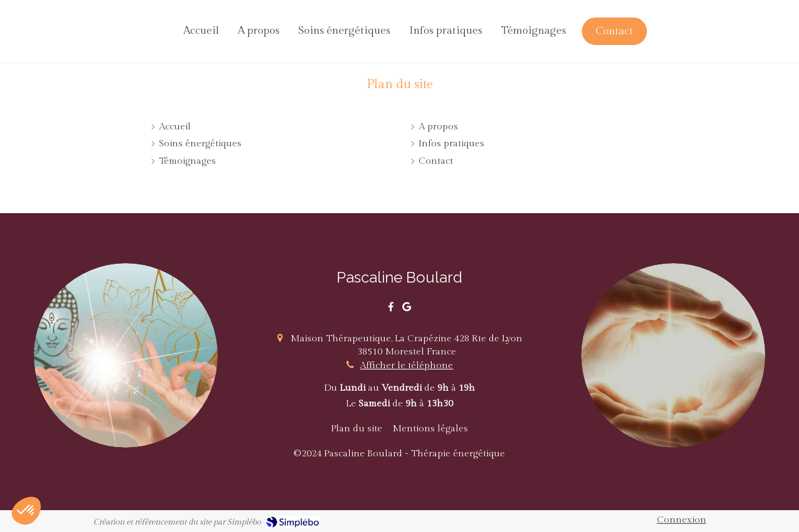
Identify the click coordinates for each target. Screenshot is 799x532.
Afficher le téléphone (406, 365)
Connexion (682, 520)
